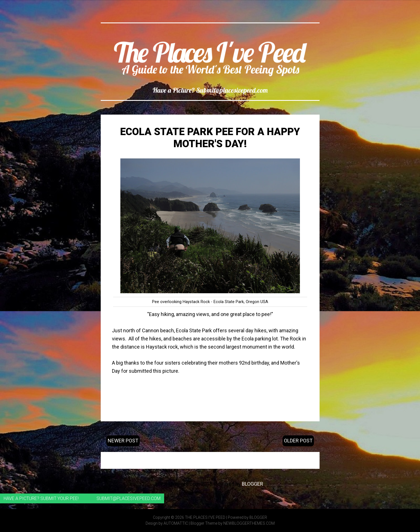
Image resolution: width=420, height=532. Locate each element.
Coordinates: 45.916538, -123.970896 (210, 403)
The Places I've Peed (205, 517)
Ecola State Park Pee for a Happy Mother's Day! (210, 138)
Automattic (176, 523)
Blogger (253, 484)
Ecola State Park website (210, 387)
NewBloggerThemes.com (249, 523)
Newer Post (123, 441)
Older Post (298, 441)
